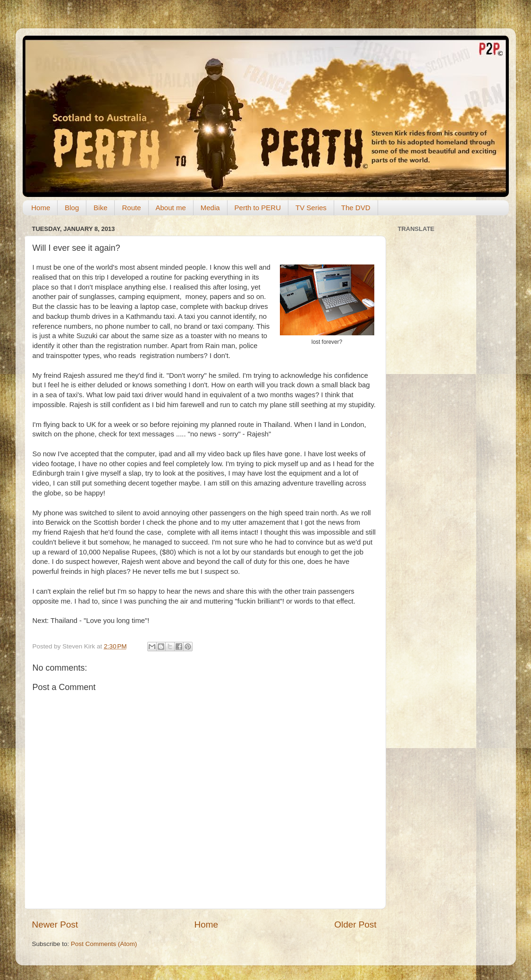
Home (41, 208)
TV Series (311, 208)
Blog (72, 208)
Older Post (355, 925)
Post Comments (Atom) (104, 944)
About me (171, 208)
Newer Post (55, 925)
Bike (100, 208)
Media (210, 208)
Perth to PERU (258, 208)
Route (131, 208)
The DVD (356, 208)
